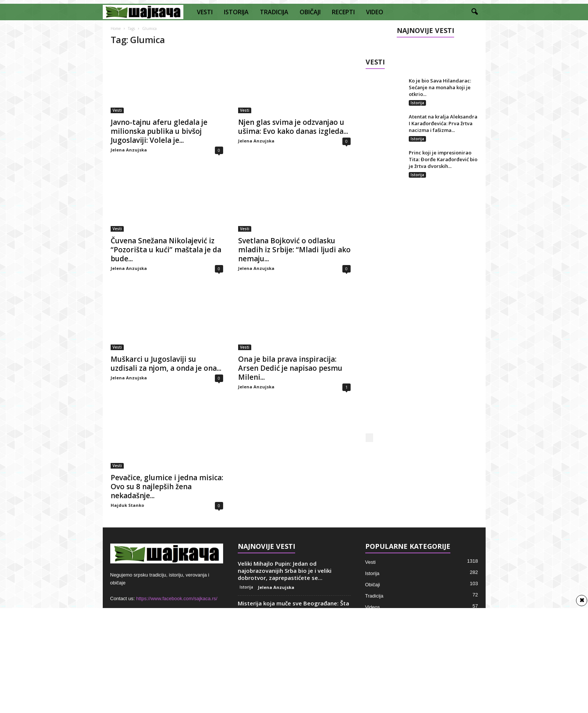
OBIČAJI (310, 12)
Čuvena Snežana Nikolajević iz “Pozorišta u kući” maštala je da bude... (166, 250)
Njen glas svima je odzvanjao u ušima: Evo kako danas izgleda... (293, 127)
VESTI (205, 12)
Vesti (117, 110)
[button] (474, 12)
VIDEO (375, 12)
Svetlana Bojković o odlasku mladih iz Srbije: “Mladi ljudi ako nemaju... (294, 250)
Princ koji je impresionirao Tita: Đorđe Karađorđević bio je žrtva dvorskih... (443, 159)
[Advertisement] (422, 313)
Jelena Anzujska (129, 150)
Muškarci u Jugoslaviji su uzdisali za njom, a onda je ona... (166, 364)
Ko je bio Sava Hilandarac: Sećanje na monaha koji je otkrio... (440, 87)
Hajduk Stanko (127, 505)
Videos (373, 607)
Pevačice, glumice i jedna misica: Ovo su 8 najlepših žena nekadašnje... (167, 487)
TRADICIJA (274, 12)
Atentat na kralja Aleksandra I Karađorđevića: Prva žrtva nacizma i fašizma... (443, 123)
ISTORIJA (236, 12)
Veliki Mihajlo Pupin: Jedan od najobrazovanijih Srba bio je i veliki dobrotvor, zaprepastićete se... (285, 571)
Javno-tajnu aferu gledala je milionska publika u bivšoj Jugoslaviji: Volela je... (159, 131)
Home (116, 28)
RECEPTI (343, 12)
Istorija (417, 103)
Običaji (373, 585)
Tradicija (374, 596)
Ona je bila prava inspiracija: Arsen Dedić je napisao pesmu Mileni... (290, 368)
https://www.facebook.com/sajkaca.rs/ (177, 598)
